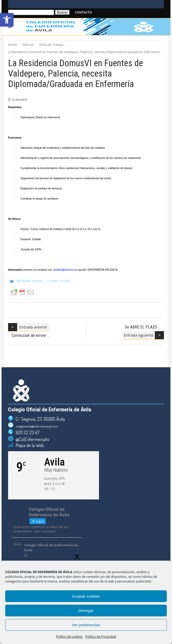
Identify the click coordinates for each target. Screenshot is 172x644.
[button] (7, 20)
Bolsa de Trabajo (51, 45)
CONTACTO (84, 12)
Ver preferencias (86, 625)
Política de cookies (70, 637)
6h (26, 556)
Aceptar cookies (86, 596)
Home (12, 45)
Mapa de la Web (29, 445)
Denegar (86, 611)
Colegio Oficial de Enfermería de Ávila (51, 548)
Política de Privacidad (101, 637)
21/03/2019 (20, 100)
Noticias (28, 45)
